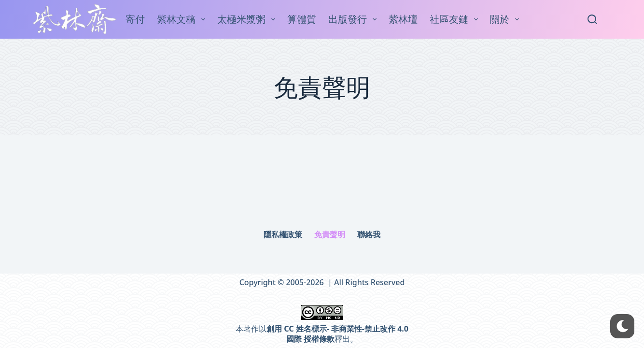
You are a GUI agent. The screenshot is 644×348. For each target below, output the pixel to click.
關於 (506, 19)
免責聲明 (330, 235)
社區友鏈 (456, 19)
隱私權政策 (283, 235)
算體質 (302, 19)
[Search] (592, 19)
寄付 (135, 19)
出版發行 (354, 19)
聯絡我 (369, 235)
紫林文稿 (183, 19)
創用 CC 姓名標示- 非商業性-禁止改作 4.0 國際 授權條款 (337, 334)
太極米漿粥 (248, 19)
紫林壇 (403, 19)
